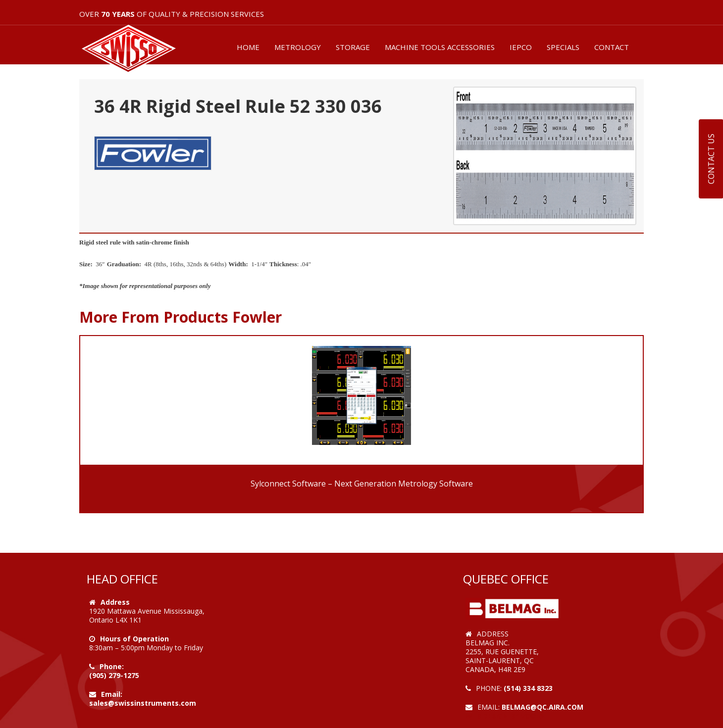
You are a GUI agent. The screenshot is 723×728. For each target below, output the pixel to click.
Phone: (112, 666)
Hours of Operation (134, 639)
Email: (112, 694)
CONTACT (612, 47)
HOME (248, 47)
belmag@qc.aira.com (542, 707)
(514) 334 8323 (528, 688)
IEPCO (521, 47)
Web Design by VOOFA (505, 716)
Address (115, 602)
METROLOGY (298, 47)
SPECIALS (563, 47)
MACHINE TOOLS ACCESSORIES (440, 47)
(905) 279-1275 (114, 675)
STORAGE (353, 47)
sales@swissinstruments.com (143, 703)
